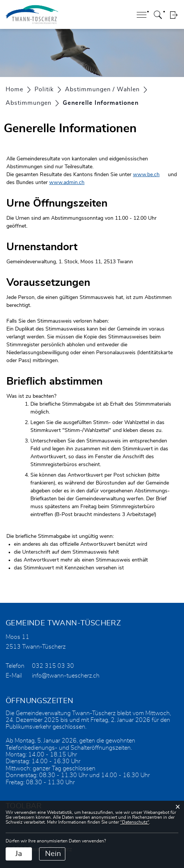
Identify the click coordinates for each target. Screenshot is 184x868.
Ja (19, 854)
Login (174, 15)
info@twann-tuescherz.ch (66, 676)
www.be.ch (146, 175)
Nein (53, 854)
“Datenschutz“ (135, 822)
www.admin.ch (67, 183)
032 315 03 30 (53, 666)
